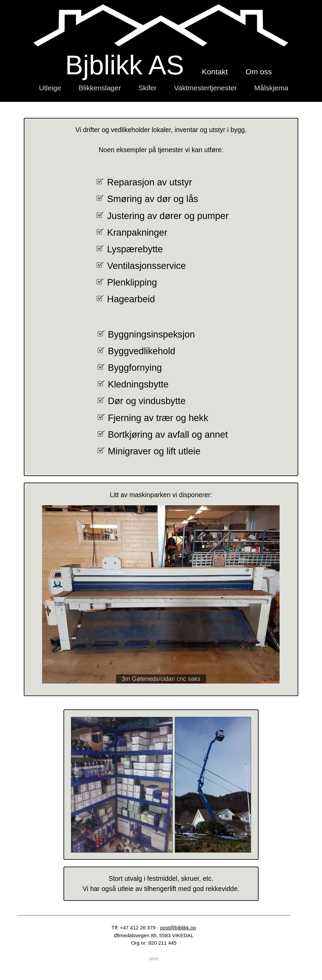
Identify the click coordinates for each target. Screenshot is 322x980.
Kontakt (215, 72)
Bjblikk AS (125, 65)
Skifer (148, 88)
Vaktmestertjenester (205, 88)
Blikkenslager (100, 88)
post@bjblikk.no (178, 928)
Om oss (259, 72)
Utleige (50, 88)
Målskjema (271, 88)
